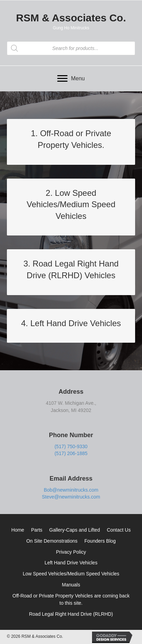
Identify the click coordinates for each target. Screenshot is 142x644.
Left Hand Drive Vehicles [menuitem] (71, 563)
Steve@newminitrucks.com (71, 497)
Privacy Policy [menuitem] (71, 552)
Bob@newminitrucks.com (71, 490)
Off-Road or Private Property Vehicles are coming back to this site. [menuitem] (71, 599)
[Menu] (71, 79)
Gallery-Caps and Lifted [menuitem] (75, 530)
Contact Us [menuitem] (119, 530)
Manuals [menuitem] (71, 585)
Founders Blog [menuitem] (100, 541)
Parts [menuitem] (37, 530)
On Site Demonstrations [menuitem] (52, 541)
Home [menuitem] (18, 530)
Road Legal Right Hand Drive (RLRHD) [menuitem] (71, 614)
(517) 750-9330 (71, 446)
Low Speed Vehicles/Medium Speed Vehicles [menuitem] (71, 574)
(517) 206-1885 (71, 453)
